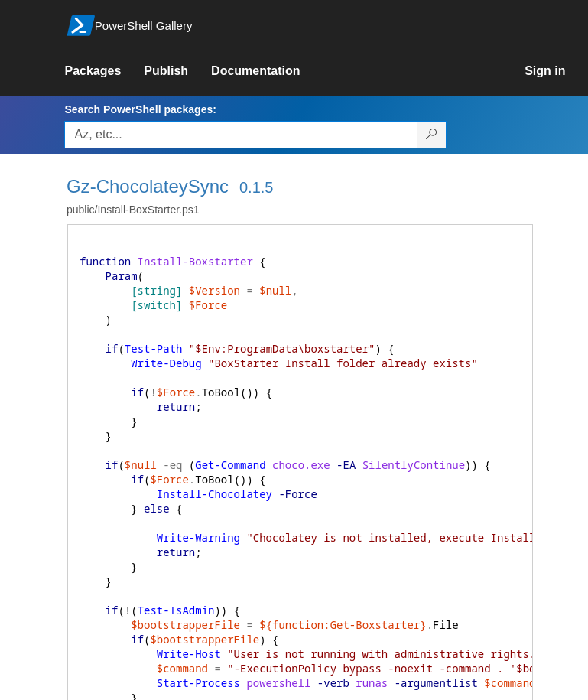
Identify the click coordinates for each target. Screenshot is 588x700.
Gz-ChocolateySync (148, 186)
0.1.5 (256, 187)
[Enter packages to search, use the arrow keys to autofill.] (241, 135)
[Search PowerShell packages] (432, 135)
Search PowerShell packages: (140, 109)
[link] (104, 71)
